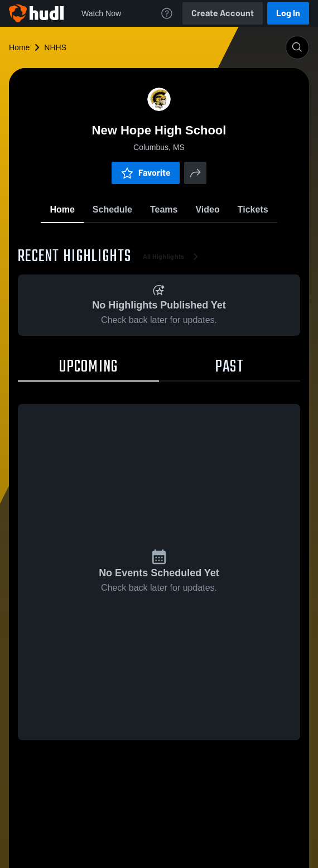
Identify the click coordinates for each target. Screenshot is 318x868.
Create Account (223, 13)
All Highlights (173, 257)
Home (19, 47)
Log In (288, 13)
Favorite (146, 173)
